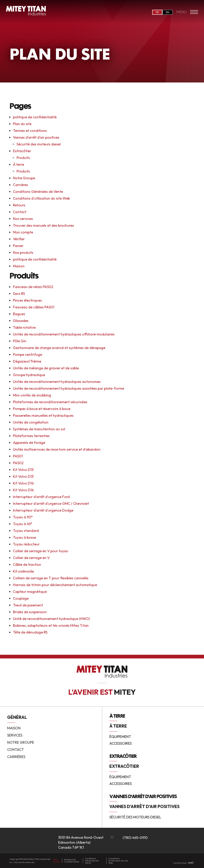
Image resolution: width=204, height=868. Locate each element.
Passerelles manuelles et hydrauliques (43, 415)
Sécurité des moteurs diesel (39, 144)
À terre (19, 164)
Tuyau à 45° (23, 524)
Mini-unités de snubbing (32, 395)
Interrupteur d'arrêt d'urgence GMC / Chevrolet (51, 504)
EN (168, 12)
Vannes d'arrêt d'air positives (36, 137)
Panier (18, 246)
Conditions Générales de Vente (38, 192)
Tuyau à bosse (25, 537)
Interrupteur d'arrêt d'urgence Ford (41, 497)
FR (157, 12)
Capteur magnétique (30, 592)
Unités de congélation (31, 422)
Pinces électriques (27, 300)
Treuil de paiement (28, 605)
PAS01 (18, 456)
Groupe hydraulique (29, 375)
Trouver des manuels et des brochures (43, 225)
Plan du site (22, 124)
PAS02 (18, 463)
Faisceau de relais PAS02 (33, 287)
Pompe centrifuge (27, 355)
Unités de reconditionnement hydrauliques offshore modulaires (64, 334)
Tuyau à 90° (23, 517)
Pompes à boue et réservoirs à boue (42, 409)
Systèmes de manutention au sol (39, 429)
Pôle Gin (20, 341)
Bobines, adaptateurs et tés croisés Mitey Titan (51, 625)
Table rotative (24, 327)
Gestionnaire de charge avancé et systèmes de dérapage (59, 348)
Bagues (19, 314)
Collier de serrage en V (31, 558)
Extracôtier (22, 151)
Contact (20, 212)
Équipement (120, 737)
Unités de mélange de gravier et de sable (46, 368)
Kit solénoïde (23, 571)
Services (15, 735)
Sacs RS (19, 294)
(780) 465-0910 (135, 838)
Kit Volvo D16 (23, 483)
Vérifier (19, 239)
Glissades (21, 321)
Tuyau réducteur (26, 544)
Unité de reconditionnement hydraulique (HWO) (51, 619)
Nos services (23, 219)
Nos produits (23, 253)
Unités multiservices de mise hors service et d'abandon (57, 449)
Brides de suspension (30, 612)
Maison (19, 266)
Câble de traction (27, 564)
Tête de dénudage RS (30, 632)
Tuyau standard (26, 531)
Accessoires (121, 744)
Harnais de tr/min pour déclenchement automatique (55, 585)
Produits (23, 158)
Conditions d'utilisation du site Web (41, 198)
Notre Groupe (24, 178)
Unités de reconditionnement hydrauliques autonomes (57, 382)
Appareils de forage (29, 443)
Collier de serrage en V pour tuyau (41, 551)
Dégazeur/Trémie (27, 361)
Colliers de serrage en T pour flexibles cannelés (51, 578)
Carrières (20, 185)
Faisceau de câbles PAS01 (34, 307)
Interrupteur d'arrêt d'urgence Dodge (43, 510)
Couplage (21, 598)
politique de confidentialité (35, 117)
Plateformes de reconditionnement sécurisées (50, 402)
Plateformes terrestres (31, 436)
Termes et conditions (30, 131)
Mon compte (23, 232)
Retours (19, 205)
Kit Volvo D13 (23, 470)
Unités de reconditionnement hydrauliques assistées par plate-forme (69, 388)
